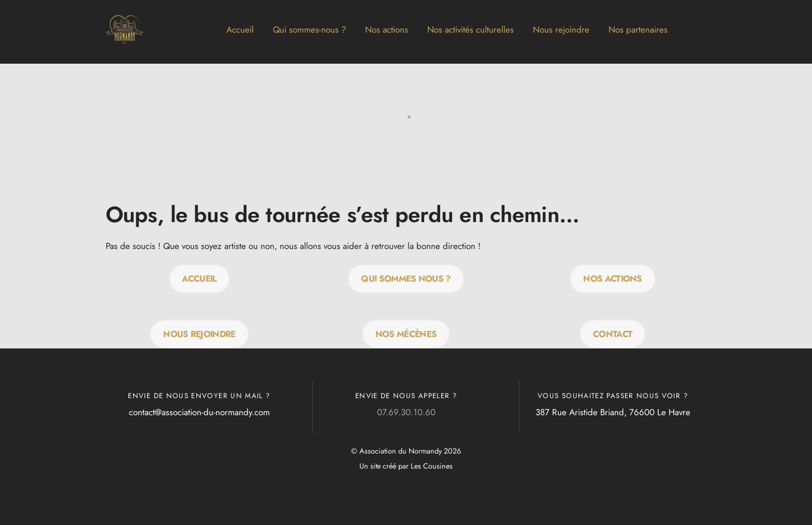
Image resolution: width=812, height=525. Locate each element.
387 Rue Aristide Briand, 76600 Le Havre (613, 412)
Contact (613, 334)
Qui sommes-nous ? (309, 30)
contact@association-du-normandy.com (199, 412)
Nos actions (387, 30)
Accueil (240, 30)
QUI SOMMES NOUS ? (406, 279)
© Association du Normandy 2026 (406, 451)
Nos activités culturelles (470, 30)
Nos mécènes (406, 334)
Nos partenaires (638, 30)
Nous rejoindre (561, 30)
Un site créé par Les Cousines (406, 466)
